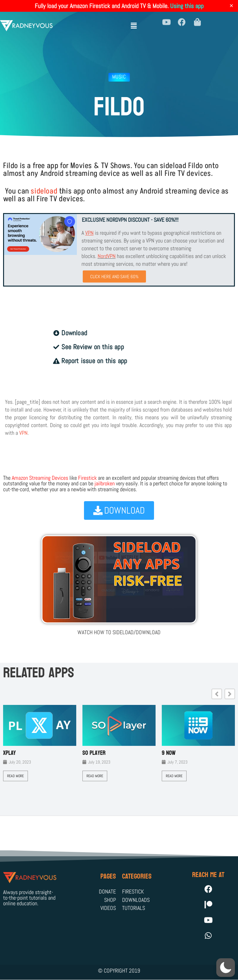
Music (119, 77)
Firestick (87, 478)
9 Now (169, 753)
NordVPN (107, 256)
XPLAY (9, 753)
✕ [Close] (231, 6)
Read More (15, 776)
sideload (44, 191)
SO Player (94, 753)
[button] (134, 22)
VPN (23, 433)
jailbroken (105, 483)
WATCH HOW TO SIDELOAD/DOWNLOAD (119, 632)
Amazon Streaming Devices (40, 478)
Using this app (187, 6)
